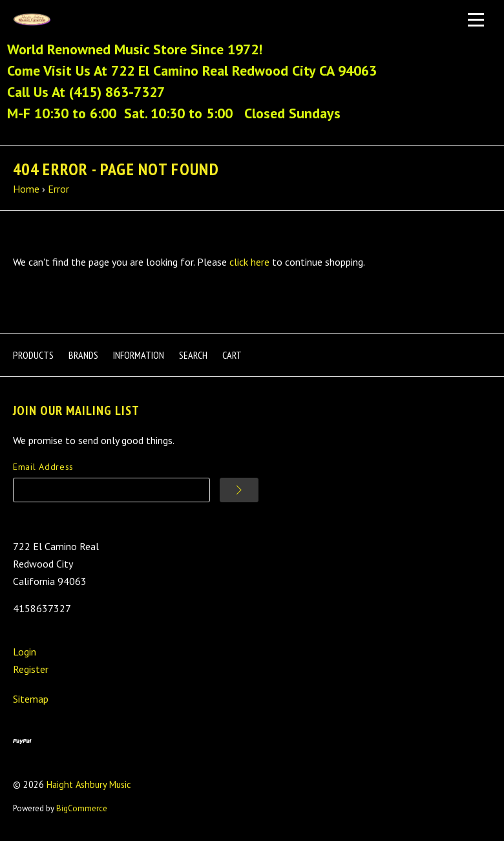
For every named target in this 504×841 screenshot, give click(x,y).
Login (25, 652)
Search (193, 355)
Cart (232, 355)
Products (33, 355)
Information (139, 355)
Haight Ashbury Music (89, 784)
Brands (83, 355)
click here (249, 262)
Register (31, 669)
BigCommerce (82, 808)
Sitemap (31, 699)
